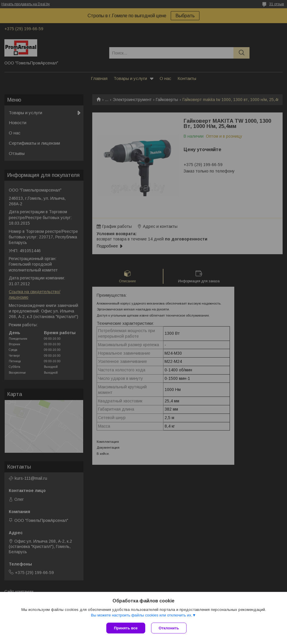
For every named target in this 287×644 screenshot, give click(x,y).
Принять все (126, 628)
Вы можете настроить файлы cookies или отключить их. (141, 615)
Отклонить (169, 628)
